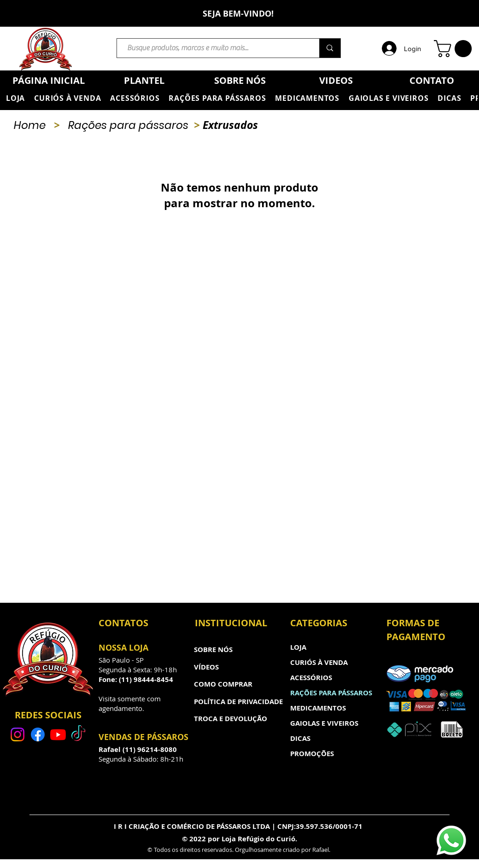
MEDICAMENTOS (318, 708)
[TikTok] (78, 734)
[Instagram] (18, 734)
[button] (455, 49)
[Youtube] (58, 734)
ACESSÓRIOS (311, 678)
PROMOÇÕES (312, 754)
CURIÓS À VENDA (319, 662)
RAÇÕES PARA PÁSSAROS (331, 693)
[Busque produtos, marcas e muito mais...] (214, 48)
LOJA (298, 647)
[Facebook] (38, 734)
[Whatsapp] (451, 840)
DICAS (300, 738)
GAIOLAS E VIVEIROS (324, 723)
